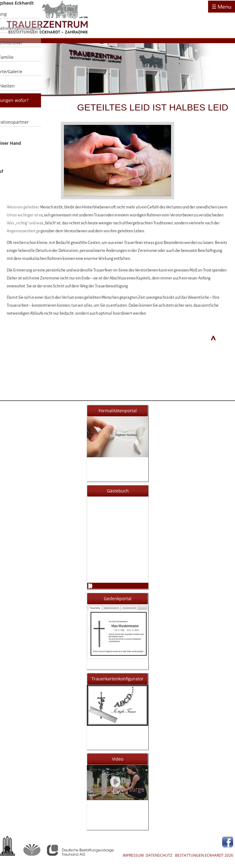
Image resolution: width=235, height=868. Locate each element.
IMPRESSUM (133, 855)
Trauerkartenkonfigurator (117, 679)
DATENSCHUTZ (159, 855)
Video (118, 759)
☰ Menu (222, 7)
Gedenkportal (118, 599)
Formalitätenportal (118, 411)
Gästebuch (118, 491)
